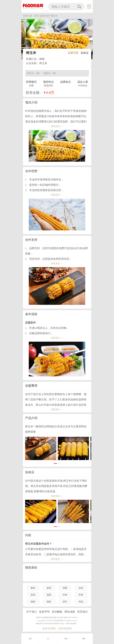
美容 (81, 588)
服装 (49, 595)
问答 (28, 535)
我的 (84, 639)
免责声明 (44, 612)
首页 (30, 639)
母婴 (65, 588)
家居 (33, 595)
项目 (48, 639)
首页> (37, 16)
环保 (65, 595)
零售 (81, 595)
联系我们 (83, 612)
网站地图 (70, 612)
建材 (33, 602)
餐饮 (33, 588)
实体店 (85, 53)
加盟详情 (73, 53)
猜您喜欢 (31, 568)
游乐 (65, 602)
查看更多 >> (57, 126)
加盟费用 (31, 386)
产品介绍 (31, 418)
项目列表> (45, 16)
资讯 (66, 639)
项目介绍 (31, 102)
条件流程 (31, 314)
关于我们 (32, 612)
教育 (49, 588)
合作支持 (31, 240)
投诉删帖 (57, 612)
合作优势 (31, 171)
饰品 (81, 602)
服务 (49, 602)
